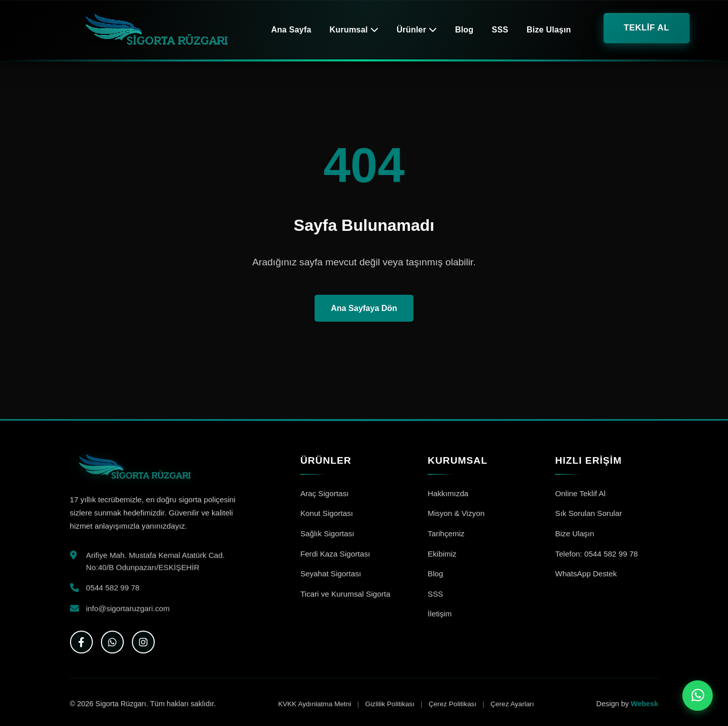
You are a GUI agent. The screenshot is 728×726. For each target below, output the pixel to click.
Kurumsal (354, 30)
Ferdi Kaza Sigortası (335, 554)
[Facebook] (81, 642)
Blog (464, 30)
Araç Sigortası (324, 493)
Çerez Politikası (453, 704)
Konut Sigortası (327, 513)
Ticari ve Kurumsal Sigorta (345, 594)
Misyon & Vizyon (456, 513)
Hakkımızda (448, 493)
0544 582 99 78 (113, 589)
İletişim (440, 614)
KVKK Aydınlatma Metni (315, 704)
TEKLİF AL (647, 28)
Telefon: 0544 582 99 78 (596, 554)
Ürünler (417, 30)
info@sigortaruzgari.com (128, 610)
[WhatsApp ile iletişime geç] (698, 696)
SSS (500, 30)
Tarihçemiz (446, 533)
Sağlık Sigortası (327, 533)
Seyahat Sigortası (331, 574)
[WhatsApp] (112, 642)
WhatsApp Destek (586, 574)
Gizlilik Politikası (390, 704)
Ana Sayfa (291, 30)
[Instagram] (143, 642)
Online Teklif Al (580, 493)
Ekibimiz (442, 554)
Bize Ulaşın (549, 30)
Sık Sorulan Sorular (588, 513)
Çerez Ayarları (512, 704)
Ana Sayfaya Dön (364, 308)
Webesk (644, 704)
